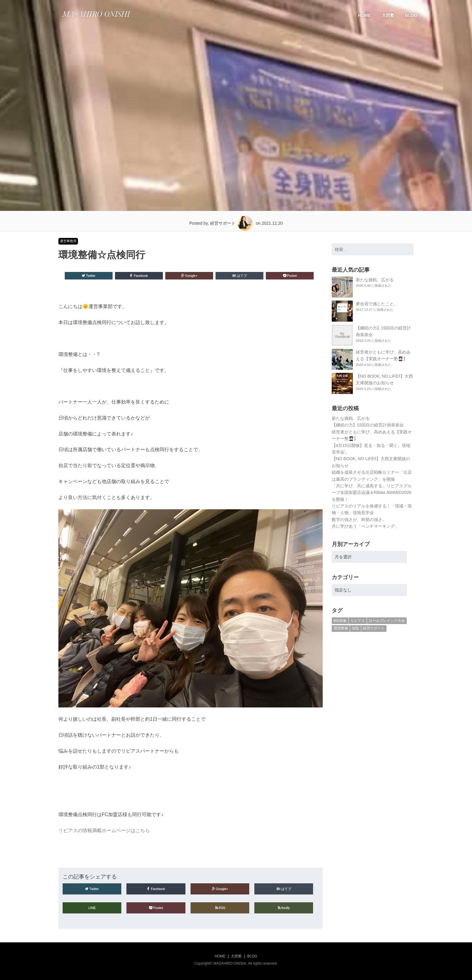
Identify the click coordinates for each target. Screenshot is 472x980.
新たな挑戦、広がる (375, 280)
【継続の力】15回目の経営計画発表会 (368, 425)
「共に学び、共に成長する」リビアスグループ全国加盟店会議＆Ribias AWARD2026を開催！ (372, 493)
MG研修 (340, 621)
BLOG (411, 15)
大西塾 (388, 15)
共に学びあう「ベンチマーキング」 (365, 526)
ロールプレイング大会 (387, 621)
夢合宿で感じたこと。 (377, 304)
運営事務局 (68, 241)
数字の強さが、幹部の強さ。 (359, 520)
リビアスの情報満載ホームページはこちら (104, 830)
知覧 (356, 628)
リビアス (358, 621)
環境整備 (341, 628)
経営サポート (374, 628)
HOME (365, 15)
